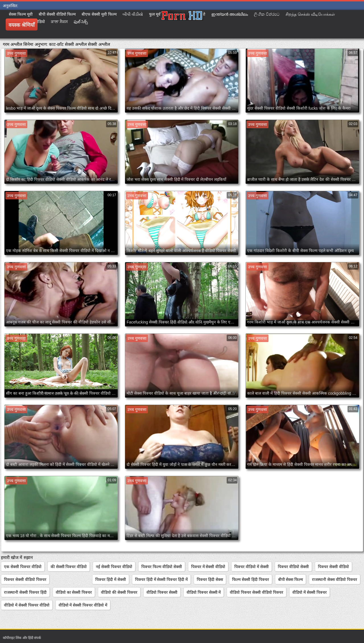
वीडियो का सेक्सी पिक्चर (74, 592)
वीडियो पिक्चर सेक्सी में (204, 592)
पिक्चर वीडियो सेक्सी (293, 567)
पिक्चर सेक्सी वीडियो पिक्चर (25, 579)
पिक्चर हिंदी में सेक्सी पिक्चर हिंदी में (161, 579)
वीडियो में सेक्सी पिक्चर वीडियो (27, 605)
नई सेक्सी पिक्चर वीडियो (114, 567)
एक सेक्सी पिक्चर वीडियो (23, 567)
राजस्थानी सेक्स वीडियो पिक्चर (335, 579)
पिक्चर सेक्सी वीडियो (333, 567)
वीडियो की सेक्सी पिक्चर (119, 592)
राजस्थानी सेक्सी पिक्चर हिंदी (25, 592)
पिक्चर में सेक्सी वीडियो (208, 567)
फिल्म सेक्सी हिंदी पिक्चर (251, 579)
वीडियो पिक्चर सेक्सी (162, 592)
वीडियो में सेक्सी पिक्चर (310, 592)
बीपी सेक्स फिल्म (291, 579)
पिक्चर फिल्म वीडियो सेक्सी (162, 567)
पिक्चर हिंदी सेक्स (210, 579)
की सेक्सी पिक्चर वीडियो (69, 567)
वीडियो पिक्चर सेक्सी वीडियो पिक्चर (257, 592)
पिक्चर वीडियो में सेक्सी (252, 567)
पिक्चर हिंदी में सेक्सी (111, 579)
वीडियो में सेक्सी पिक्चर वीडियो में (83, 605)
